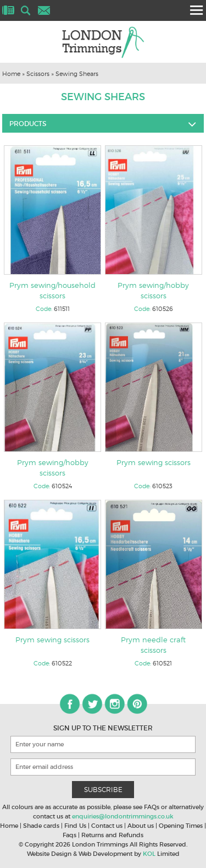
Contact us (107, 826)
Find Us (75, 826)
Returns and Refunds (112, 835)
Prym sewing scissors (154, 462)
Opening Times (181, 826)
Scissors (38, 74)
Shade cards (41, 826)
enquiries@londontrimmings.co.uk (123, 816)
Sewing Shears (77, 74)
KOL (149, 854)
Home (11, 74)
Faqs (69, 835)
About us (141, 826)
